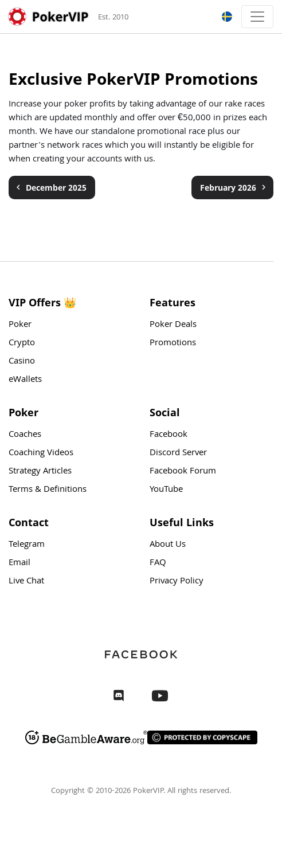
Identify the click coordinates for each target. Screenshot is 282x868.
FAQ (158, 563)
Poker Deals (173, 325)
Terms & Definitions (48, 490)
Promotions (173, 344)
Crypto (22, 344)
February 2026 (234, 188)
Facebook (169, 435)
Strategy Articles (40, 472)
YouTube (166, 490)
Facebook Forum (183, 472)
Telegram (27, 545)
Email (19, 563)
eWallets (25, 380)
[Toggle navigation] (257, 17)
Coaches (25, 435)
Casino (22, 362)
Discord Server (178, 453)
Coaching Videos (41, 453)
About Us (168, 545)
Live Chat (26, 582)
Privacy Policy (177, 582)
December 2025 (50, 188)
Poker (20, 325)
